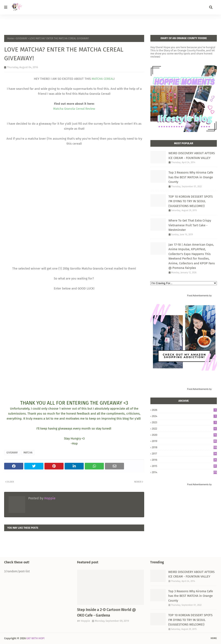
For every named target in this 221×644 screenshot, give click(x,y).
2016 (184, 460)
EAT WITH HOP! (35, 638)
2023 (184, 422)
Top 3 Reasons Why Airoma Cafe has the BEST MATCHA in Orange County (191, 177)
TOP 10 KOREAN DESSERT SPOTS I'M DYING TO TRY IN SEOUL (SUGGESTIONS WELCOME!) (191, 201)
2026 (184, 410)
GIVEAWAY (22, 38)
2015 (184, 466)
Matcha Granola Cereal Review (74, 109)
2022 (184, 429)
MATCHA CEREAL (103, 79)
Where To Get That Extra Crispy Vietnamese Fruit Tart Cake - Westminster (190, 225)
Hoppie (49, 498)
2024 (184, 416)
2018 (184, 447)
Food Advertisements (198, 296)
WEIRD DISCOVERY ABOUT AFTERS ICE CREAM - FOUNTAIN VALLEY (192, 156)
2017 (184, 454)
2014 (184, 472)
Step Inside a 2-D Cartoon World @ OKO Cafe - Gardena (106, 613)
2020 (184, 435)
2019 (184, 441)
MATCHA (28, 453)
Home (11, 38)
